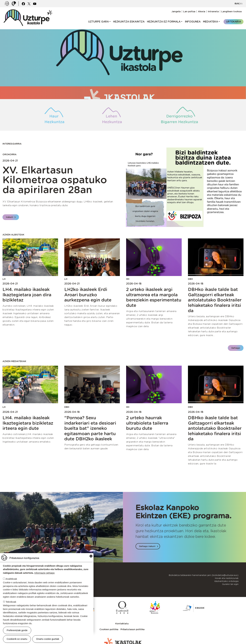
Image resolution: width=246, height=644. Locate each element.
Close (91, 556)
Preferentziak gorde (17, 630)
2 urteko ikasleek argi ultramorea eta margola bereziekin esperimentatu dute (154, 297)
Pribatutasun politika (132, 629)
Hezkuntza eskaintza (129, 22)
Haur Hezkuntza (54, 119)
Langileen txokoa (231, 11)
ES (241, 4)
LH (4, 279)
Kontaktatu (122, 623)
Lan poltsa (189, 11)
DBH (190, 279)
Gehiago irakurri (147, 546)
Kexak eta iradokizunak (227, 578)
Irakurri (9, 217)
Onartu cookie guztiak (48, 639)
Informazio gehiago (44, 573)
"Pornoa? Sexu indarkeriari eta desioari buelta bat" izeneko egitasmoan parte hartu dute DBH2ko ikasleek (90, 428)
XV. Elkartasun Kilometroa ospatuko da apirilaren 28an (55, 180)
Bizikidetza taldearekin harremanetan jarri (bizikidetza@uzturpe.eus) (204, 575)
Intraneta (213, 11)
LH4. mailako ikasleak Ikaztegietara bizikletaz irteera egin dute (28, 423)
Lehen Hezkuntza (111, 119)
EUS (237, 4)
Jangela (176, 11)
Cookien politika (109, 629)
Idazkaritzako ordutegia (226, 581)
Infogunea (193, 22)
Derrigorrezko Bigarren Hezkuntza (179, 119)
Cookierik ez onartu (17, 639)
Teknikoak (11, 602)
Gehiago (236, 348)
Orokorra (9, 154)
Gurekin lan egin (230, 584)
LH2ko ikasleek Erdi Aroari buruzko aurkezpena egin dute (88, 295)
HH (128, 279)
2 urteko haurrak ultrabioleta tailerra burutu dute (147, 423)
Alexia (202, 11)
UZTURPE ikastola (28, 11)
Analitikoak (11, 579)
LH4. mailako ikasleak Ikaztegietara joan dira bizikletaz (27, 295)
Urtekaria (234, 22)
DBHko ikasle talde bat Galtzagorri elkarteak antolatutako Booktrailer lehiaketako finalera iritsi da (215, 300)
